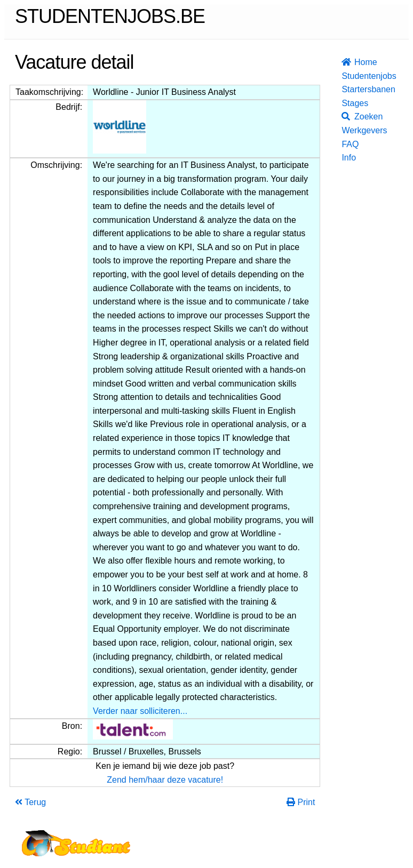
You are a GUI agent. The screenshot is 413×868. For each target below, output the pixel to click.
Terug (30, 802)
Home (345, 62)
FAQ (345, 144)
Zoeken (345, 116)
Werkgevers (345, 130)
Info (345, 158)
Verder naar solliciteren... (140, 711)
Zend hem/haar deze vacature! (165, 780)
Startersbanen (345, 89)
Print (301, 802)
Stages (345, 103)
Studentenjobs (345, 76)
